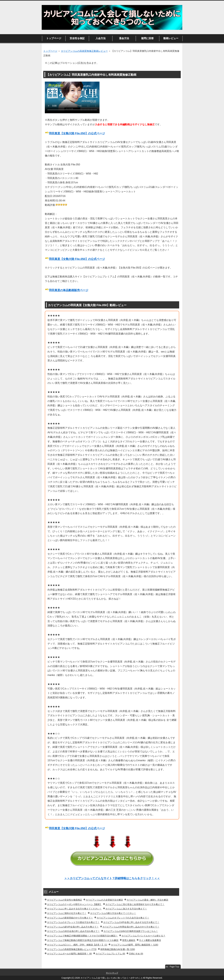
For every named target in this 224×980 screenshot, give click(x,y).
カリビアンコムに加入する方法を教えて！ (126, 909)
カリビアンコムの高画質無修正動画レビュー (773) (72, 949)
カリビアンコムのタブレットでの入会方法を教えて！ (123, 918)
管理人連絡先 (129, 940)
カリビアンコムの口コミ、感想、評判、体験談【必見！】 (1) (77, 945)
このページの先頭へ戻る (173, 967)
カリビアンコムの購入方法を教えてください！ (113, 913)
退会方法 (124, 38)
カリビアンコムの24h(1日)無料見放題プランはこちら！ (131, 931)
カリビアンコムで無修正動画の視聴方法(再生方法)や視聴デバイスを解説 (83, 940)
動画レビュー (171, 38)
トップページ (54, 38)
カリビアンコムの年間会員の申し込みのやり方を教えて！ (131, 927)
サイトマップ (112, 973)
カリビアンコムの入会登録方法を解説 (104, 900)
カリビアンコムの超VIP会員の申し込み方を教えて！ (73, 927)
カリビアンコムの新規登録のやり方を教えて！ (70, 918)
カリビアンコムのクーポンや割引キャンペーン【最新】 (74, 904)
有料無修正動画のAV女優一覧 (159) (118, 949)
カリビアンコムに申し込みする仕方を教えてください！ (74, 909)
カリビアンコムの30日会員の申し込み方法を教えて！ (73, 931)
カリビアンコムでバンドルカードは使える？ (143, 936)
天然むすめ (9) (136, 954)
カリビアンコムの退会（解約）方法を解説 (147, 900)
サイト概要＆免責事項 (150, 940)
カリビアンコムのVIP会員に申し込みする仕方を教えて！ (131, 922)
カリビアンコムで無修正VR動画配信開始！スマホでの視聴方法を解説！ (82, 936)
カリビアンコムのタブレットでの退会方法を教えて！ (73, 922)
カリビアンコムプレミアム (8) (110, 954)
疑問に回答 (147, 38)
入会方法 (101, 38)
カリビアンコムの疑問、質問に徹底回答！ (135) (135, 945)
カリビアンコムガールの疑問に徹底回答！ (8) (69, 954)
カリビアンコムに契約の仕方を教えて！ (67, 913)
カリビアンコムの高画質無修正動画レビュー (84, 51)
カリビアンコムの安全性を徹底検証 (65, 900)
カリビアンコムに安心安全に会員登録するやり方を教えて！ (135, 904)
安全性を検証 (77, 38)
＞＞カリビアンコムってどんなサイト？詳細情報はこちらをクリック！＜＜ (112, 878)
